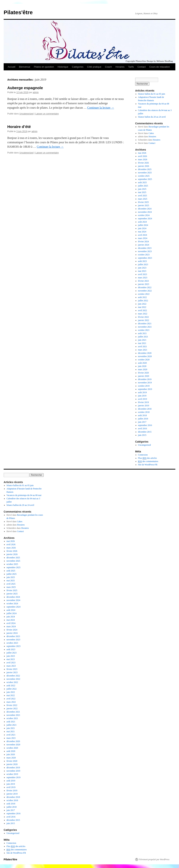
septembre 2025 (145, 179)
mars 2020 (143, 369)
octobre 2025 (144, 176)
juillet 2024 (143, 225)
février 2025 (143, 202)
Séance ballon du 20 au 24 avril (152, 117)
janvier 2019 (144, 406)
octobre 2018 (144, 412)
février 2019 (143, 402)
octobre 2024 (144, 215)
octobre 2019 (144, 386)
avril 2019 (143, 399)
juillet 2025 (143, 186)
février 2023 (143, 281)
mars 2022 (143, 314)
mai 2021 (142, 343)
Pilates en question (44, 67)
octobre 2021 (144, 330)
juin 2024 (142, 228)
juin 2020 (142, 366)
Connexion (143, 455)
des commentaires (148, 461)
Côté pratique (94, 67)
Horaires (120, 67)
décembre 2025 (145, 169)
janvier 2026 (144, 166)
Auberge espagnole (25, 88)
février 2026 (143, 163)
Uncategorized (26, 114)
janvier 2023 (144, 284)
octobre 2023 (144, 255)
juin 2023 (142, 268)
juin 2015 (142, 435)
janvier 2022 (144, 320)
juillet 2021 (143, 337)
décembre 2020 (145, 353)
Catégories (78, 67)
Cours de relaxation (160, 67)
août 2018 (142, 415)
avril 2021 (143, 347)
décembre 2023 (145, 248)
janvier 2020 (144, 376)
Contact (141, 67)
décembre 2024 (145, 209)
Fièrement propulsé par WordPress (154, 859)
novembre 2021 (145, 327)
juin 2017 (142, 422)
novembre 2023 (145, 251)
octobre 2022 (144, 294)
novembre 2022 (145, 291)
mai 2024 (142, 232)
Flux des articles (147, 458)
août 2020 (142, 363)
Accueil (12, 67)
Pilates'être (18, 12)
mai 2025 (142, 192)
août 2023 (142, 261)
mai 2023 (142, 271)
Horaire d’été (19, 127)
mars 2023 (143, 278)
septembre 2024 (145, 219)
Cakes (151, 133)
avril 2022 (143, 310)
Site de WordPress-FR (148, 465)
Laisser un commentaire (47, 114)
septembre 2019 (145, 389)
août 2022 (142, 297)
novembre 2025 (145, 173)
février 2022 (143, 317)
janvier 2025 (144, 205)
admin (36, 92)
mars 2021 (143, 350)
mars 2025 (143, 199)
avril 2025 (143, 196)
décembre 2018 (145, 409)
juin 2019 (142, 396)
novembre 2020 (145, 356)
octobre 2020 (144, 360)
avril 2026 (143, 156)
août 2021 (142, 333)
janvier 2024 (144, 245)
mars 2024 (143, 238)
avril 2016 (143, 429)
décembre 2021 (145, 324)
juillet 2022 (143, 301)
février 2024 (143, 242)
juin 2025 (142, 189)
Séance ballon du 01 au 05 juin (152, 94)
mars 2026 (143, 159)
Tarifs (131, 67)
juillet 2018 (143, 419)
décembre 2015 (145, 432)
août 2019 (142, 392)
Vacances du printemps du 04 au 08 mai (24, 495)
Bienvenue (25, 67)
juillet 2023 (143, 264)
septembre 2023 (145, 258)
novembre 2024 (145, 212)
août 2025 (142, 182)
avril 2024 (143, 235)
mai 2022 (142, 307)
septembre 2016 (145, 425)
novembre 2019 (145, 383)
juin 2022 (142, 304)
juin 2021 (142, 340)
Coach (108, 67)
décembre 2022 (145, 287)
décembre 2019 (145, 379)
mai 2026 (142, 153)
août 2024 (142, 222)
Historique (63, 67)
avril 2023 (143, 274)
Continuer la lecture (101, 108)
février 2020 (143, 373)
